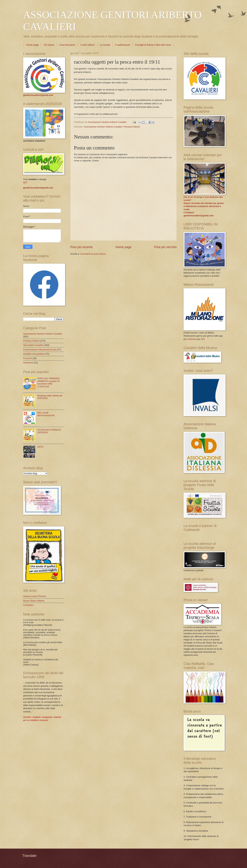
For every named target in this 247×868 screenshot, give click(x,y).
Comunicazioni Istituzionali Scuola (40, 350)
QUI (25, 182)
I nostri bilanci (87, 45)
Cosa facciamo (67, 45)
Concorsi (28, 358)
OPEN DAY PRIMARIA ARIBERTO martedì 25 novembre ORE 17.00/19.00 (48, 382)
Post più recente (81, 247)
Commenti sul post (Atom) (93, 254)
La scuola (105, 45)
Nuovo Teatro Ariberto (34, 601)
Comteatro (28, 605)
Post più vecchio (165, 247)
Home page (32, 45)
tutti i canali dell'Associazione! (46, 414)
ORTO (40, 447)
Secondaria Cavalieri (33, 345)
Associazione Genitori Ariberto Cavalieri (103, 127)
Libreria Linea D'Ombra (35, 596)
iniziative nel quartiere (34, 354)
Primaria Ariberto (132, 127)
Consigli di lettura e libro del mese (153, 45)
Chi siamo (49, 45)
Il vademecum (123, 45)
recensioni (28, 363)
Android (191, 339)
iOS (203, 339)
